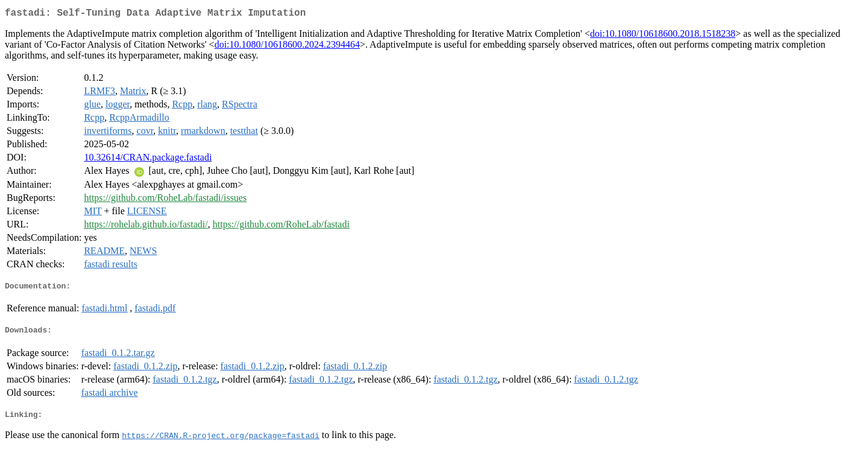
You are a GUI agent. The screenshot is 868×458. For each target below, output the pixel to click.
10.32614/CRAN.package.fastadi (148, 160)
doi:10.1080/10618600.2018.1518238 (663, 36)
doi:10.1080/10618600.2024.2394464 (287, 47)
